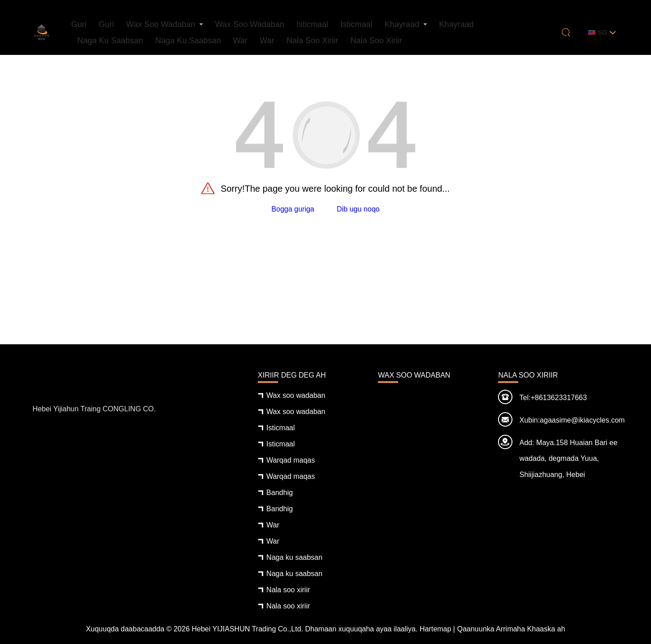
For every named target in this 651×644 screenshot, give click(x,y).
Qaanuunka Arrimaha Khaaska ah (511, 629)
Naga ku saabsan (110, 41)
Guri (79, 24)
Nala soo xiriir (312, 41)
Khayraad (402, 24)
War (240, 41)
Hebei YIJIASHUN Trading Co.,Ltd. (247, 629)
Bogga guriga (293, 209)
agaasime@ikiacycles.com (582, 420)
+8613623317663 (559, 398)
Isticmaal (312, 24)
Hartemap (435, 629)
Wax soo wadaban (161, 24)
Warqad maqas (291, 460)
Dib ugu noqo (358, 209)
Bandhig (280, 493)
